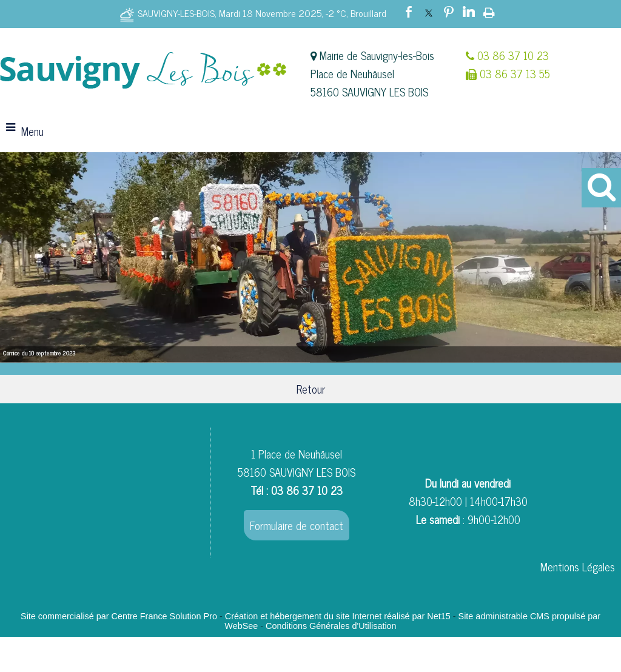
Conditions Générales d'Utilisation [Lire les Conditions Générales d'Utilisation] (331, 626)
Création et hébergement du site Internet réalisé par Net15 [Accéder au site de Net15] (338, 616)
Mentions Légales (578, 566)
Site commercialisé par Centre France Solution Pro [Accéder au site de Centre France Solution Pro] (119, 616)
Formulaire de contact (297, 525)
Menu (32, 131)
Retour (311, 389)
